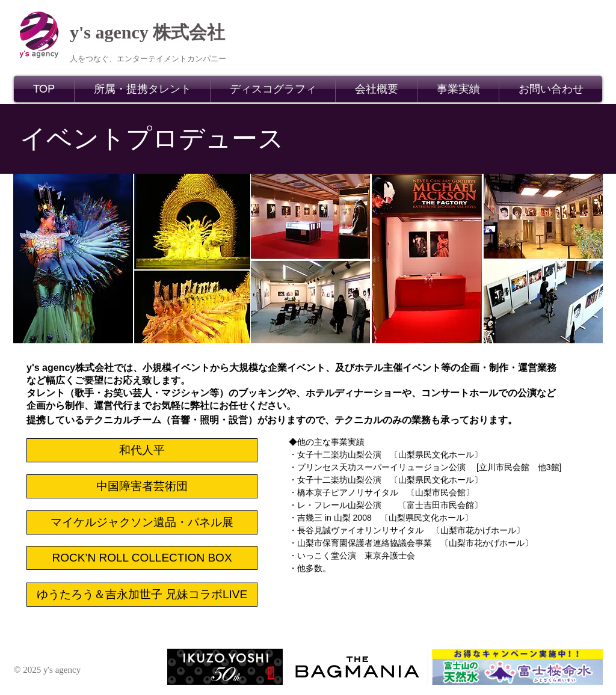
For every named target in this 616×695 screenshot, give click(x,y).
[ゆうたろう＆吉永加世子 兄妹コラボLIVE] (142, 595)
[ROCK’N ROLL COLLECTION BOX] (142, 558)
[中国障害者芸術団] (142, 486)
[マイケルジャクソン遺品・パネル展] (142, 522)
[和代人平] (142, 450)
